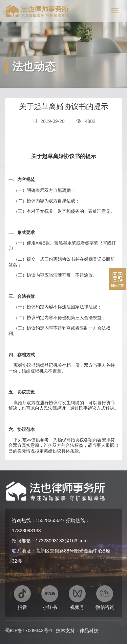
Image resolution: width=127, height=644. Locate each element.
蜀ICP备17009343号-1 (29, 630)
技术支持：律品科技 (77, 630)
